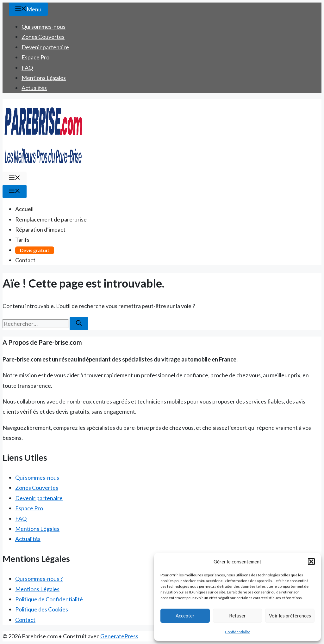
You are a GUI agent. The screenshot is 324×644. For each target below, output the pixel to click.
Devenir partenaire (45, 47)
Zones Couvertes (43, 37)
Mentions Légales (44, 78)
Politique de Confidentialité (49, 599)
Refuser (237, 616)
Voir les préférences (290, 616)
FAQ (27, 68)
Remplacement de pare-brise (51, 219)
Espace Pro (35, 57)
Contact (25, 260)
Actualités (34, 88)
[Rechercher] (79, 324)
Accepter (185, 616)
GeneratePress (119, 636)
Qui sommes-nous (44, 27)
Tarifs (22, 240)
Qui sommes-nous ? (39, 579)
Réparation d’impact (40, 229)
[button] (311, 562)
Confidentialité (238, 632)
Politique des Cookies (42, 609)
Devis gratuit (35, 250)
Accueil (24, 209)
